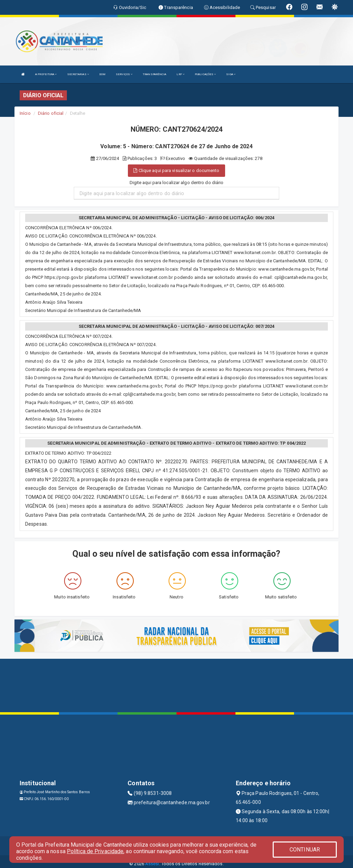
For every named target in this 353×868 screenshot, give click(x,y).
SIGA (231, 74)
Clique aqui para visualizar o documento (176, 170)
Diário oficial (51, 113)
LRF (180, 74)
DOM (102, 74)
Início (25, 113)
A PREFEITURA (46, 74)
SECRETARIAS (78, 74)
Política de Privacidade (95, 851)
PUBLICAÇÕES (205, 74)
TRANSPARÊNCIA (154, 74)
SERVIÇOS (124, 74)
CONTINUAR (305, 850)
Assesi (152, 864)
